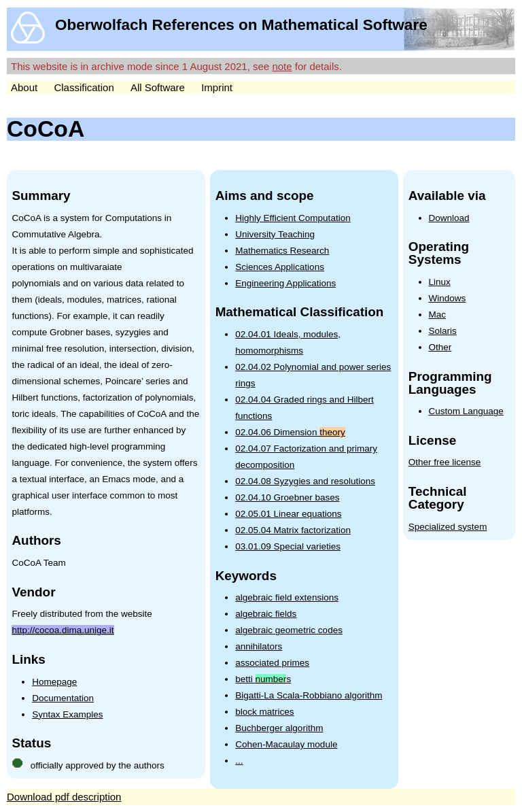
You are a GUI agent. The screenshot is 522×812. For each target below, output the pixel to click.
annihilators (259, 646)
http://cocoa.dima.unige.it (63, 630)
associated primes (272, 663)
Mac (438, 315)
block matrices (264, 712)
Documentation (63, 698)
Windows (448, 298)
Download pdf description (64, 797)
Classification (84, 87)
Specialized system (448, 527)
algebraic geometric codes (289, 630)
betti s (263, 679)
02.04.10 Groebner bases (287, 497)
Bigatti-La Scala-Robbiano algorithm (309, 695)
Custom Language (466, 411)
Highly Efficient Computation (293, 218)
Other (440, 347)
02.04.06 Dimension (290, 432)
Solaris (443, 331)
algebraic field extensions (287, 597)
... (239, 761)
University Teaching (275, 234)
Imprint (217, 87)
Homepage (54, 682)
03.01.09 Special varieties (288, 546)
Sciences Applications (280, 267)
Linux (440, 282)
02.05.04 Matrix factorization (293, 530)
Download (449, 218)
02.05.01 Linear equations (288, 514)
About (24, 87)
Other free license (445, 462)
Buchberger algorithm (279, 728)
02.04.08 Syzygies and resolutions (305, 481)
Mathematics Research (282, 251)
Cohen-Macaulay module (286, 744)
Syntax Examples (67, 714)
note (282, 66)
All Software (158, 87)
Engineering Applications (285, 283)
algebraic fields (266, 614)
